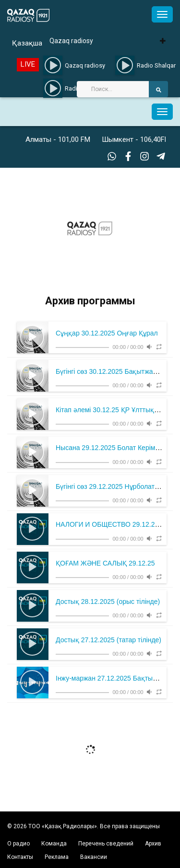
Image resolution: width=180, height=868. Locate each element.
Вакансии (94, 857)
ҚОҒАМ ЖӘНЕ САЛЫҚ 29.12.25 (105, 563)
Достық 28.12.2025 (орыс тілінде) (108, 602)
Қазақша (27, 43)
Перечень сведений (106, 844)
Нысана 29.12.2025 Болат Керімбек (111, 448)
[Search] (113, 89)
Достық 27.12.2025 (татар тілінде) (108, 640)
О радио (18, 844)
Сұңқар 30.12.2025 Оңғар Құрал (107, 333)
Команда (54, 844)
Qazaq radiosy (71, 41)
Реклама (57, 857)
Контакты (20, 857)
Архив (153, 844)
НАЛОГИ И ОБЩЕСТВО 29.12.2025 (111, 524)
